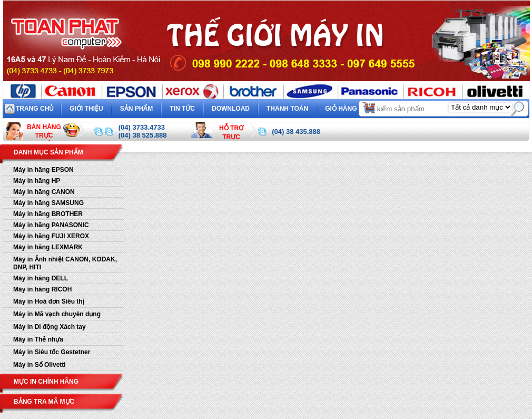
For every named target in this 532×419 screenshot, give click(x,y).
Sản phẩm (137, 109)
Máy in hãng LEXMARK (48, 247)
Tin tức (182, 109)
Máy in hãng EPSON (43, 170)
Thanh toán (287, 109)
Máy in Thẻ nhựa (38, 339)
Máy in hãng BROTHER (48, 214)
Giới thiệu (86, 109)
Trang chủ (35, 109)
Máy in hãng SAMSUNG (48, 203)
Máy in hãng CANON (44, 192)
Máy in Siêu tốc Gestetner (52, 352)
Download (231, 109)
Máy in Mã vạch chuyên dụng (57, 314)
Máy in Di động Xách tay (50, 327)
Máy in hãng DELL (41, 278)
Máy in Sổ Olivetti (40, 365)
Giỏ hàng (351, 107)
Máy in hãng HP (37, 181)
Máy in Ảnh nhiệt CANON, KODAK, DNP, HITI (65, 263)
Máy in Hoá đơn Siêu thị (49, 301)
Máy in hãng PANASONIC (51, 225)
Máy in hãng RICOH (42, 289)
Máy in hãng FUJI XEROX (51, 236)
